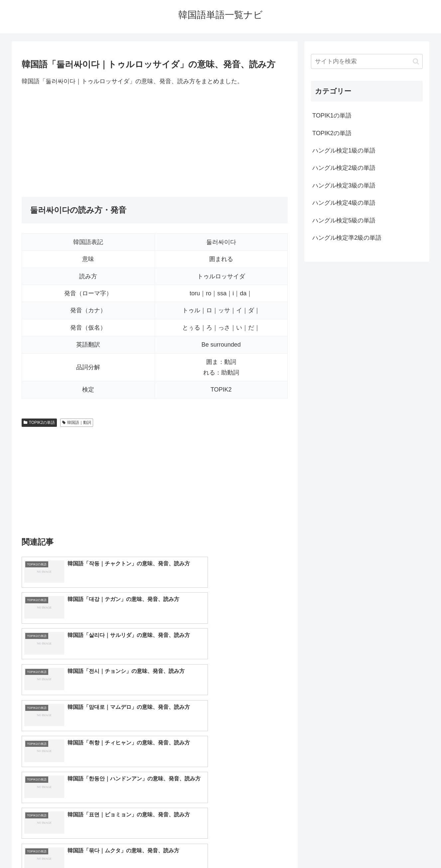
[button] (416, 61)
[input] (367, 61)
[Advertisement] (155, 142)
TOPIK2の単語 (39, 423)
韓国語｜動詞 (77, 423)
